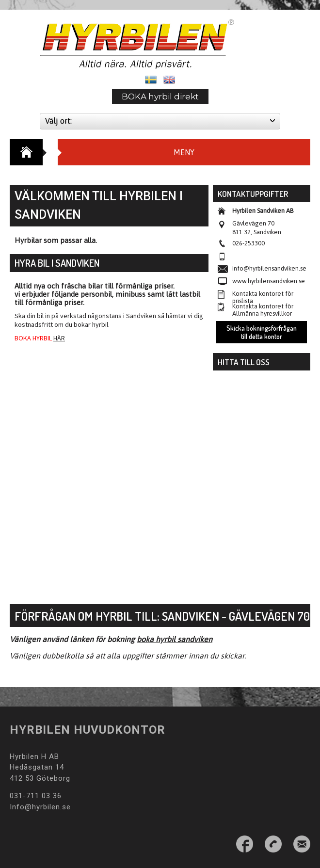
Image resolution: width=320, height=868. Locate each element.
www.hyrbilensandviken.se (269, 281)
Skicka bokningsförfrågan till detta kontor (262, 332)
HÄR (59, 338)
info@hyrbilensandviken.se (269, 268)
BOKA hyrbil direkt (160, 96)
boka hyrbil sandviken (175, 639)
